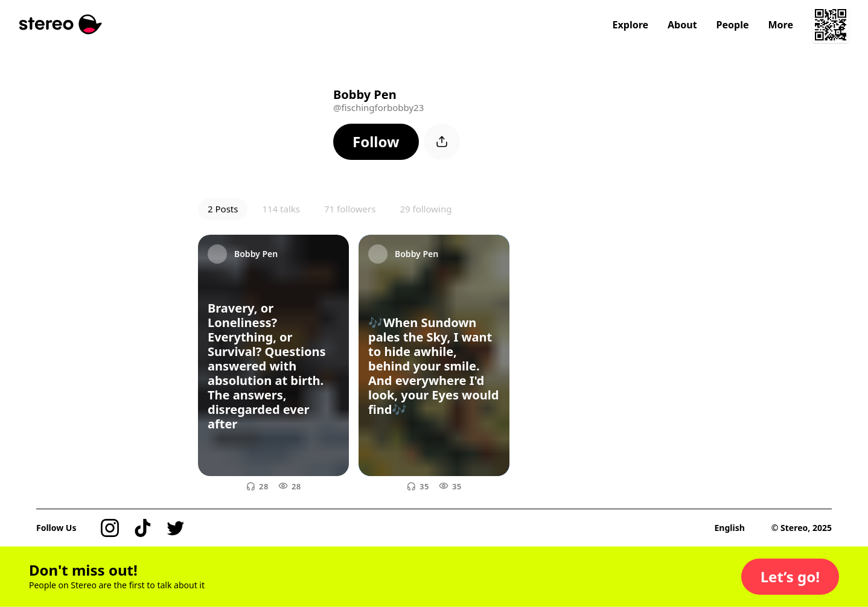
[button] (376, 142)
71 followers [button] (350, 209)
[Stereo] (61, 24)
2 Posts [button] (223, 209)
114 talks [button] (281, 209)
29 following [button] (426, 209)
